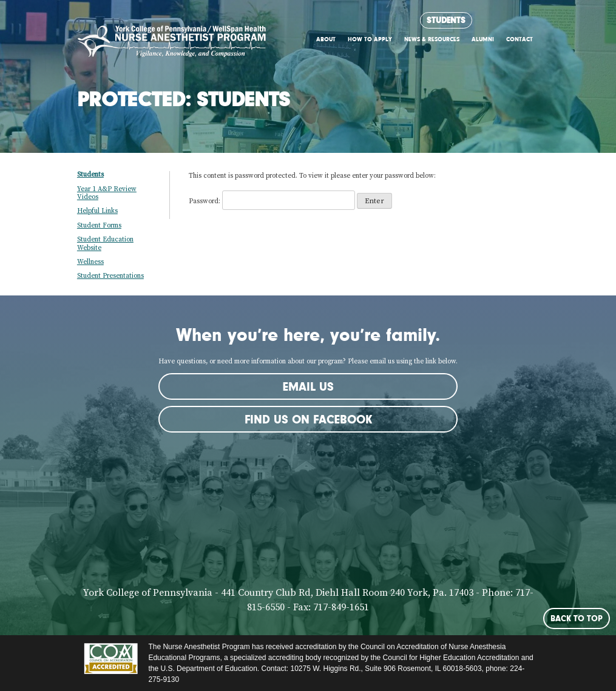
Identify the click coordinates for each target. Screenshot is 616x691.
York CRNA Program (172, 45)
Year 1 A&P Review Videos (107, 193)
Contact (520, 39)
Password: (272, 201)
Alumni (483, 39)
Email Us (308, 386)
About (326, 39)
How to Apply (370, 39)
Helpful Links (97, 211)
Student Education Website (105, 244)
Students (446, 20)
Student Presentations (110, 276)
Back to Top (577, 618)
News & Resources (432, 39)
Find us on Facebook (308, 419)
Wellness (90, 262)
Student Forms (99, 226)
